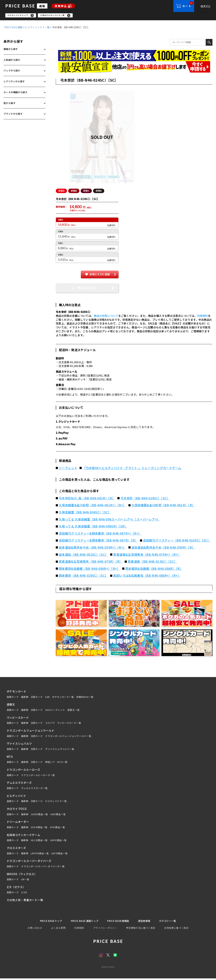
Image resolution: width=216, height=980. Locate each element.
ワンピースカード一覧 (69, 724)
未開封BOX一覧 (85, 698)
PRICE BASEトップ (46, 922)
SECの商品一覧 (39, 841)
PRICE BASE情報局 (119, 922)
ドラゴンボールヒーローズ (23, 771)
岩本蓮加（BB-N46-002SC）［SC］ (83, 556)
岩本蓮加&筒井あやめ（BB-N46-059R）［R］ (163, 548)
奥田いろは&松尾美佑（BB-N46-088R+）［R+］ (147, 577)
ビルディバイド (34, 28)
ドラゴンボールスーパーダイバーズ (29, 862)
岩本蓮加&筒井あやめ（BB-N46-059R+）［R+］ (92, 548)
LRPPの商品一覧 (40, 854)
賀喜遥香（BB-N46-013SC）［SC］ (152, 563)
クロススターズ (16, 849)
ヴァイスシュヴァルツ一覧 (60, 750)
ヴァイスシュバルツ (19, 745)
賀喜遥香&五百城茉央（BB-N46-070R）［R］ (91, 563)
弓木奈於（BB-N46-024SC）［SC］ (145, 499)
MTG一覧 (62, 763)
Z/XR (24, 893)
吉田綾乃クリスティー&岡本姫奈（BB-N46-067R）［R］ (98, 541)
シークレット (68, 469)
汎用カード (37, 698)
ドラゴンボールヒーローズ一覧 (38, 776)
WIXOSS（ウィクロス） (22, 875)
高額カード (13, 698)
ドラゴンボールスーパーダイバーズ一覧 (43, 867)
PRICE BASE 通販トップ (82, 922)
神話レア (50, 763)
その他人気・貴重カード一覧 (25, 901)
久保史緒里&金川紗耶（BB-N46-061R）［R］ (163, 506)
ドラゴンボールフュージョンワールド (31, 732)
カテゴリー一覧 (172, 922)
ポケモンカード (17, 692)
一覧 (47, 28)
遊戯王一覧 (73, 711)
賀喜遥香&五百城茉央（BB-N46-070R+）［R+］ (147, 556)
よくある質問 (58, 929)
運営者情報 (147, 922)
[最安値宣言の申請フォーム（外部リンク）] (134, 68)
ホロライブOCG (17, 810)
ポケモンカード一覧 (63, 698)
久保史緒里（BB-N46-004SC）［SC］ (85, 513)
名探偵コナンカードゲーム (24, 836)
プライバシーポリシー (105, 929)
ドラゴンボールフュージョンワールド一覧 (68, 737)
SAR (47, 698)
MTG (10, 758)
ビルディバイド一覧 (56, 802)
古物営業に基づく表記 (176, 929)
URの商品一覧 (58, 815)
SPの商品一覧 (57, 828)
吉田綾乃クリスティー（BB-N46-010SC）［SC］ (177, 541)
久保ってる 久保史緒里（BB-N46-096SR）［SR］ (93, 527)
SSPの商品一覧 (39, 828)
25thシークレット (55, 711)
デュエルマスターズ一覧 (34, 789)
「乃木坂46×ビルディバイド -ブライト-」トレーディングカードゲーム (132, 469)
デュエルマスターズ (19, 784)
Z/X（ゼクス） (16, 888)
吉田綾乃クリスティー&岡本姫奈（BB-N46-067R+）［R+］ (100, 534)
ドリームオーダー (18, 823)
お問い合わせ (35, 929)
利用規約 (203, 317)
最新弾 (25, 698)
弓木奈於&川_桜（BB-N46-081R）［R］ (87, 499)
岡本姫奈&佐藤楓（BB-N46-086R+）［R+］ (89, 570)
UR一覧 (25, 880)
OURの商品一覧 (39, 815)
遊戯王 (11, 705)
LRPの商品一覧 (59, 854)
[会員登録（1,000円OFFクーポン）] (134, 57)
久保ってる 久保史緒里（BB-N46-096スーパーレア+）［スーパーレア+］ (109, 520)
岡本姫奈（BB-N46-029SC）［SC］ (83, 577)
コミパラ (50, 724)
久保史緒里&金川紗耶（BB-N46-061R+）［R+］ (92, 506)
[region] (111, 16)
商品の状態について (106, 317)
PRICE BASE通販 (13, 28)
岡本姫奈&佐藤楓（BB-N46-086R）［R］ (154, 570)
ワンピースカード (18, 719)
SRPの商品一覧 (58, 841)
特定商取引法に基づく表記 (141, 929)
